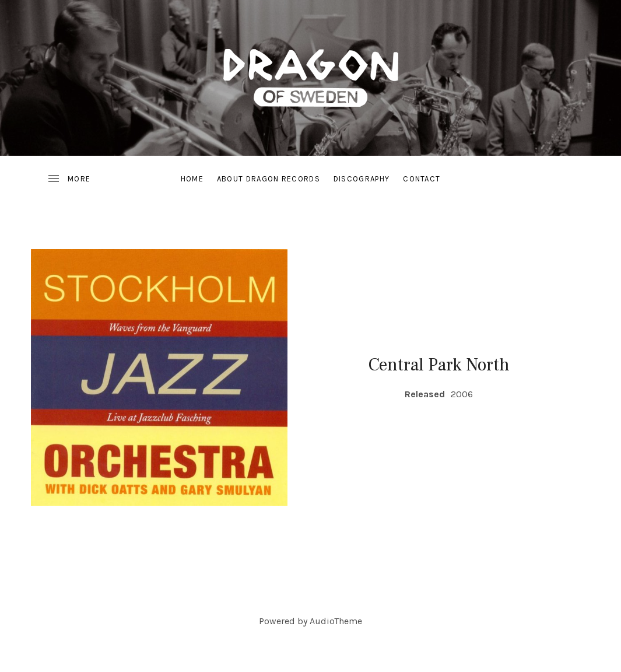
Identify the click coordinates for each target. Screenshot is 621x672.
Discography (362, 179)
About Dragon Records (269, 179)
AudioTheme (336, 621)
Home (192, 179)
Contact (422, 179)
